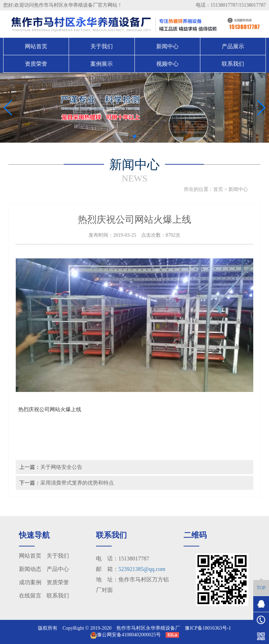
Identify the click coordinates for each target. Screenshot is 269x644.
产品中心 (58, 569)
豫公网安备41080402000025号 (125, 635)
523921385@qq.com (142, 569)
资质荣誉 (36, 64)
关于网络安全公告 (61, 467)
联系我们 (233, 64)
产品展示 (233, 46)
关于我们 (102, 46)
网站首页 (36, 46)
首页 (218, 189)
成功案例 (30, 582)
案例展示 (102, 64)
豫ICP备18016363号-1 (208, 628)
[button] (129, 136)
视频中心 (167, 64)
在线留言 (30, 596)
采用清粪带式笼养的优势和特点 (77, 483)
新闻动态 (30, 569)
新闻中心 (167, 46)
